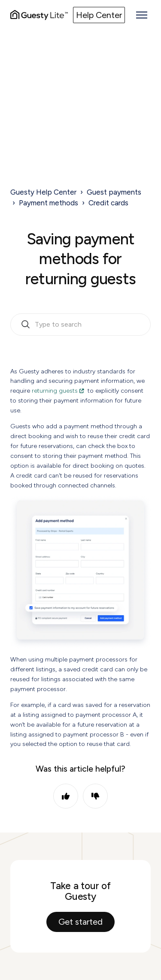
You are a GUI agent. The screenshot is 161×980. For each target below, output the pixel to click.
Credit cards (108, 203)
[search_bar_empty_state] (80, 325)
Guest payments (114, 192)
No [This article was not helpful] (95, 796)
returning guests (55, 391)
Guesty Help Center (43, 192)
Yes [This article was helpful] (66, 796)
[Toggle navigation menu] (142, 15)
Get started (80, 922)
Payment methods (49, 203)
